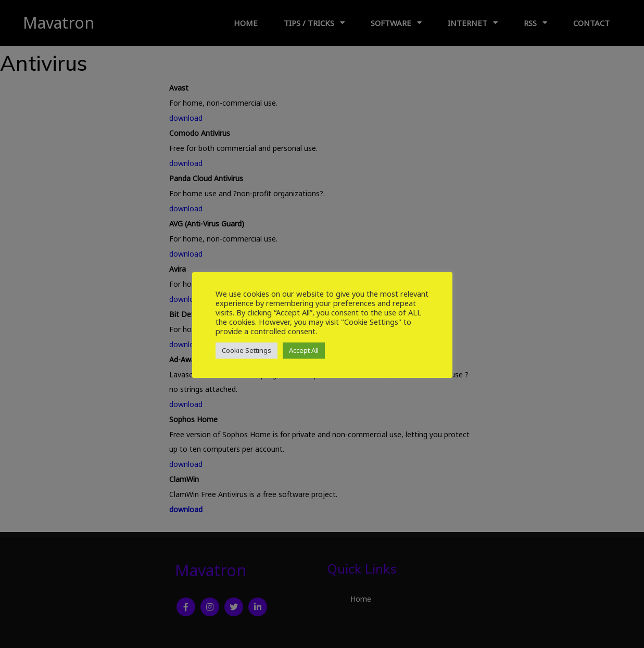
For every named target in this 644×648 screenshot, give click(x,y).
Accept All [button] (304, 350)
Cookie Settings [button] (247, 350)
